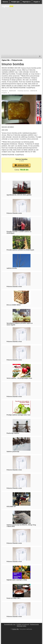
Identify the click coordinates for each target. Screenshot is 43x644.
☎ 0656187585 (22, 165)
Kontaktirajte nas (10, 624)
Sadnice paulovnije (13, 452)
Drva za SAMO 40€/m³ (14, 305)
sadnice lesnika (12, 268)
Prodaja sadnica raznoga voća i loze (19, 415)
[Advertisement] (21, 31)
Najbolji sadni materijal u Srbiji (17, 580)
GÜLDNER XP (11, 507)
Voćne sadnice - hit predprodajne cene (19, 378)
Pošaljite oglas (15, 2)
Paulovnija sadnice (13, 433)
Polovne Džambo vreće (14, 213)
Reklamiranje (35, 624)
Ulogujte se (37, 2)
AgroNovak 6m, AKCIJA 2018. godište (19, 195)
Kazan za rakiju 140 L (14, 598)
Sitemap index (21, 626)
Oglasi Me (6, 60)
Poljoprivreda (17, 60)
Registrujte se (26, 2)
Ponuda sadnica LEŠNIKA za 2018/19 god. (21, 250)
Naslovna (5, 2)
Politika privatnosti (23, 624)
